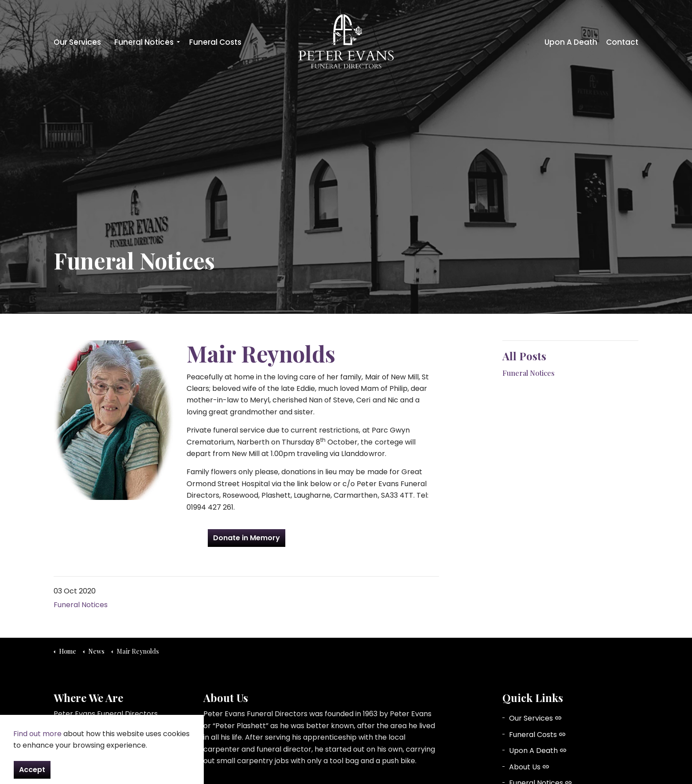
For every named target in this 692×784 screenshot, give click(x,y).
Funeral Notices (144, 42)
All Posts (524, 356)
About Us (529, 767)
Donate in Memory (247, 538)
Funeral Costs (215, 42)
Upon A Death (571, 42)
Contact (622, 42)
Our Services (77, 42)
